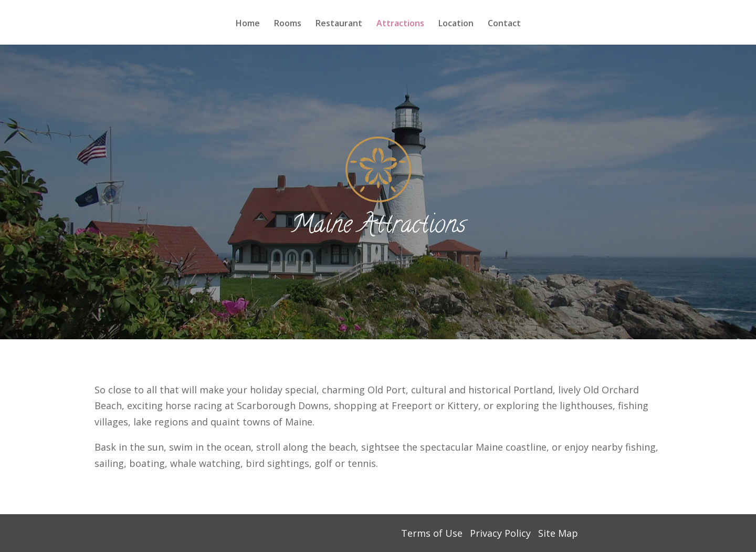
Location (456, 24)
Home (248, 24)
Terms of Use (432, 533)
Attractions (400, 24)
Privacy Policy (500, 533)
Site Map (558, 533)
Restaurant (339, 24)
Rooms (288, 24)
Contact (504, 24)
